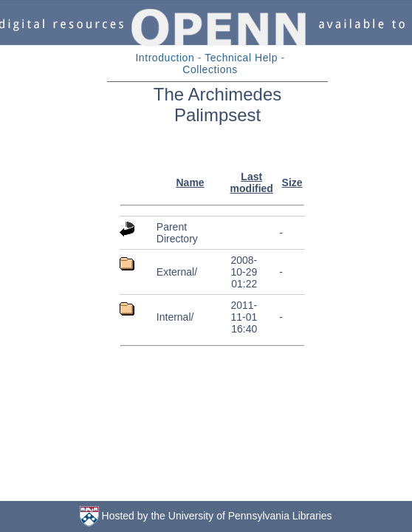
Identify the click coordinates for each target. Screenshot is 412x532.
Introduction (165, 58)
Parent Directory (177, 233)
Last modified (252, 183)
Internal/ (175, 317)
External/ (177, 272)
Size (292, 183)
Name (190, 183)
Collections (210, 69)
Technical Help (241, 58)
